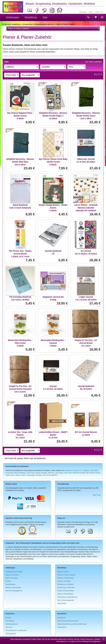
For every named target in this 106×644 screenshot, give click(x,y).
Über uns (99, 12)
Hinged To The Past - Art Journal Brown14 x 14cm (86, 343)
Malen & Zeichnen (12, 575)
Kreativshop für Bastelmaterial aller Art (38, 24)
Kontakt (83, 12)
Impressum (61, 618)
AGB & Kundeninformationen (68, 621)
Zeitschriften (62, 603)
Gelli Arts (51, 473)
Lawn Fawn (68, 473)
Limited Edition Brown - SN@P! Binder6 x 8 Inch (53, 435)
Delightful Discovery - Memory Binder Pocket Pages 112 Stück (53, 116)
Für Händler (10, 621)
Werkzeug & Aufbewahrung (67, 597)
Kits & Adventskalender (66, 600)
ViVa (44, 475)
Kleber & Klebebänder (65, 594)
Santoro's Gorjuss (72, 470)
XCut (49, 475)
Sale (45, 17)
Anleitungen (13, 17)
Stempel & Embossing (65, 578)
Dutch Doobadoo (20, 473)
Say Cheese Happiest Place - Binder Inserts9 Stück (20, 116)
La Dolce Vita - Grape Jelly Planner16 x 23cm (20, 435)
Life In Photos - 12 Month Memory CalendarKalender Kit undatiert (86, 208)
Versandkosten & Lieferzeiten (16, 630)
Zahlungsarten (11, 634)
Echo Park (30, 473)
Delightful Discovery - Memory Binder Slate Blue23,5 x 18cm (20, 162)
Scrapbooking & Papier (14, 572)
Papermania (10, 475)
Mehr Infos (97, 495)
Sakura (18, 475)
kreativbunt (16, 24)
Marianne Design (79, 473)
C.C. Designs (84, 470)
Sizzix (24, 475)
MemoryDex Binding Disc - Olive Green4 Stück (20, 343)
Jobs (91, 12)
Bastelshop (31, 17)
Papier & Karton (63, 572)
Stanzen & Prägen (64, 581)
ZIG (55, 475)
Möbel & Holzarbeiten (13, 588)
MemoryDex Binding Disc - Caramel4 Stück (53, 343)
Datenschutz (62, 627)
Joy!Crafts (59, 473)
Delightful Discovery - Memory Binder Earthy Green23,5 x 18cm (86, 116)
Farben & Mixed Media (66, 591)
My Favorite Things (93, 473)
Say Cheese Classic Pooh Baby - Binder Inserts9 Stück (53, 162)
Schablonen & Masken (65, 584)
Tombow (39, 475)
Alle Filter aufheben (94, 62)
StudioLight (31, 475)
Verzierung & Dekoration (66, 588)
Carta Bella (94, 470)
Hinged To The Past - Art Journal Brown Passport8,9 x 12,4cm (20, 389)
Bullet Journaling (12, 578)
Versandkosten (40, 458)
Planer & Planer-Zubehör (66, 575)
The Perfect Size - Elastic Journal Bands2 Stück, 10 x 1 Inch (20, 254)
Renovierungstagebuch (14, 591)
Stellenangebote (11, 624)
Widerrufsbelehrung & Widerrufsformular (72, 624)
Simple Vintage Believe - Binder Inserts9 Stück (53, 208)
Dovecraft (9, 473)
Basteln (8, 581)
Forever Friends (41, 473)
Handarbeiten (10, 584)
